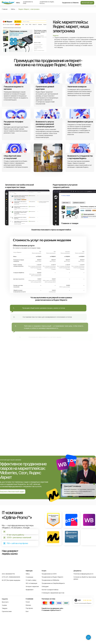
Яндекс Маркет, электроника (29, 9)
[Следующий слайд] (92, 573)
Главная (5, 9)
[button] (87, 3)
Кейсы (13, 9)
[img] (8, 3)
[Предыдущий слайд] (4, 573)
